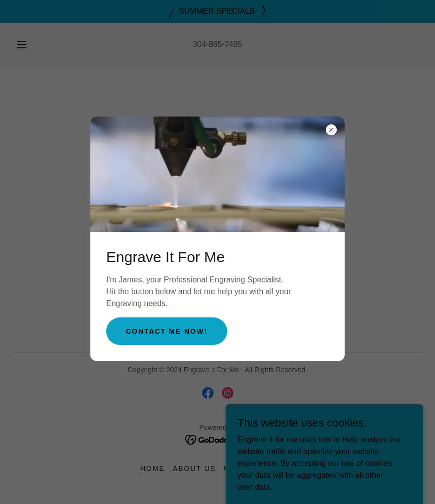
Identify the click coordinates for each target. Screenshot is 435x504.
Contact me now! (167, 331)
